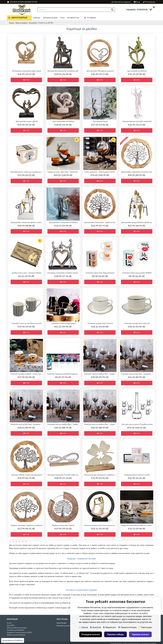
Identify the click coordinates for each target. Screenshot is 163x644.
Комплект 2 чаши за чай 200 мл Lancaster (27, 323)
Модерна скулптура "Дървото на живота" (27, 525)
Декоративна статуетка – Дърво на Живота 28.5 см (100, 222)
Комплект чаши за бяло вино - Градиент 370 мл (137, 374)
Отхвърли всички (91, 634)
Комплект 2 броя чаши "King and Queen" (100, 273)
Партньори (145, 627)
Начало (12, 23)
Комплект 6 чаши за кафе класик (64, 323)
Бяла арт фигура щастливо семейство (137, 121)
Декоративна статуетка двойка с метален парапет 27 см (27, 222)
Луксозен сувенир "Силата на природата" (27, 475)
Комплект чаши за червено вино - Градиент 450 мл (64, 424)
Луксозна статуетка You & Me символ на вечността (64, 475)
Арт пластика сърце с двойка (27, 121)
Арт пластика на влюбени (137, 71)
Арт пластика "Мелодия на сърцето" (100, 71)
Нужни (84, 627)
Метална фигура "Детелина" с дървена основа (100, 475)
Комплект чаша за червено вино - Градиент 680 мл (100, 374)
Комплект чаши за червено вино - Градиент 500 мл (100, 424)
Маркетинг (110, 627)
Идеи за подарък (22, 23)
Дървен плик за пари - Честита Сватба (27, 273)
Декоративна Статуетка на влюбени (64, 222)
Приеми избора (115, 634)
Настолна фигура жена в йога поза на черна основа (100, 525)
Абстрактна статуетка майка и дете (27, 71)
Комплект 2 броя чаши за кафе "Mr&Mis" (137, 273)
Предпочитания (127, 627)
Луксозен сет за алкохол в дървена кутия (137, 424)
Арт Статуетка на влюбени (64, 121)
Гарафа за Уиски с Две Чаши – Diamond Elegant (64, 172)
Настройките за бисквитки (13, 640)
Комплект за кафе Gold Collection (100, 323)
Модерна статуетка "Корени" (64, 525)
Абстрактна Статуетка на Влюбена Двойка (64, 71)
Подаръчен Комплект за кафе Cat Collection (137, 525)
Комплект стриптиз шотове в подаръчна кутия (64, 374)
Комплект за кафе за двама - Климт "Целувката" (27, 374)
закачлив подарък (73, 581)
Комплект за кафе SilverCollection (137, 323)
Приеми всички (140, 634)
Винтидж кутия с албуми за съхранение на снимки (27, 172)
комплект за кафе (37, 576)
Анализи (96, 627)
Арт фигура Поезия (100, 121)
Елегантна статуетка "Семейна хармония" (64, 273)
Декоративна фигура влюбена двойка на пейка (137, 222)
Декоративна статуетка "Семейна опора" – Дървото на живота (137, 172)
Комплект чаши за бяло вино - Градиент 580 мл (27, 424)
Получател (33, 23)
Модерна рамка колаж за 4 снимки (137, 475)
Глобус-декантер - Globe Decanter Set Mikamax (100, 172)
